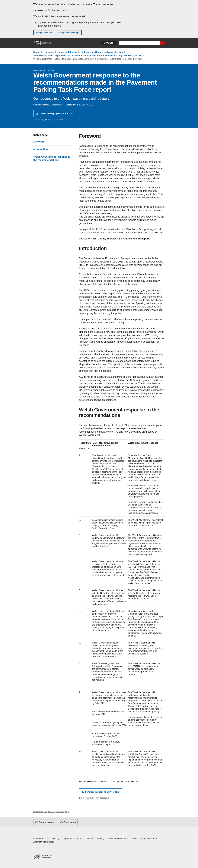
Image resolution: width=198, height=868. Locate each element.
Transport (49, 52)
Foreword (39, 142)
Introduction (41, 149)
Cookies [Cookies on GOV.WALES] (90, 839)
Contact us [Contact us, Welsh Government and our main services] (39, 839)
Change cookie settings (69, 33)
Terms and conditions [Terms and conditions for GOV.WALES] (118, 839)
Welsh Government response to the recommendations (52, 158)
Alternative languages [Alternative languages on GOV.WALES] (44, 842)
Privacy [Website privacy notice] (101, 839)
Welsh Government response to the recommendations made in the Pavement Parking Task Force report (87, 55)
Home (36, 52)
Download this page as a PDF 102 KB (57, 115)
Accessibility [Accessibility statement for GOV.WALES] (53, 839)
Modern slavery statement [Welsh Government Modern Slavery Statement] (144, 839)
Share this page (46, 822)
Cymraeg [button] (109, 43)
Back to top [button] (70, 822)
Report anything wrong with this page (51, 812)
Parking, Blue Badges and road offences (102, 52)
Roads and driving (67, 52)
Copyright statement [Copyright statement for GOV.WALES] (72, 839)
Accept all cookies (44, 33)
